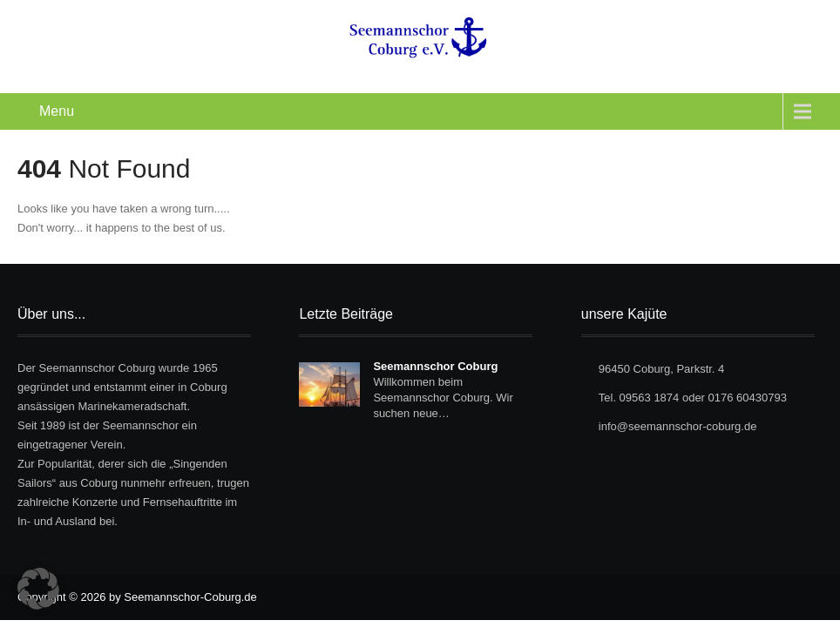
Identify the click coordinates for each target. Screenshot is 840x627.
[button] (38, 589)
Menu (57, 111)
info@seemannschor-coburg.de (678, 426)
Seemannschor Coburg (435, 366)
